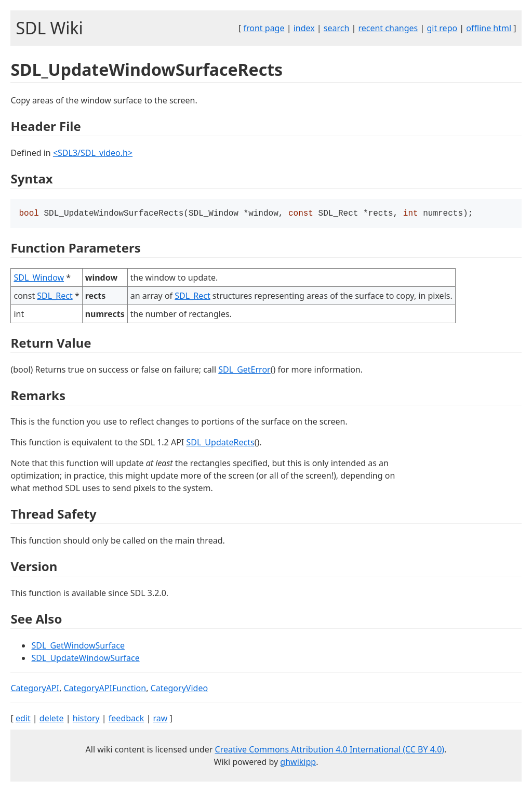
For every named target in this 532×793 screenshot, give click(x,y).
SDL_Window (39, 279)
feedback (126, 719)
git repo (442, 28)
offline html (489, 28)
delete (52, 719)
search (337, 28)
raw (160, 719)
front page (264, 28)
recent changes (388, 28)
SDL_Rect (55, 297)
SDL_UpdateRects (220, 443)
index (304, 28)
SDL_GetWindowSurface (78, 646)
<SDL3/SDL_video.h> (93, 153)
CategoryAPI (35, 689)
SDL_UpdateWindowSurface (85, 659)
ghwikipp (298, 763)
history (86, 719)
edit (23, 719)
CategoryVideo (179, 689)
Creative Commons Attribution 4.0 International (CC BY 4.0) (330, 750)
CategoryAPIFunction (105, 689)
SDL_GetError (244, 371)
